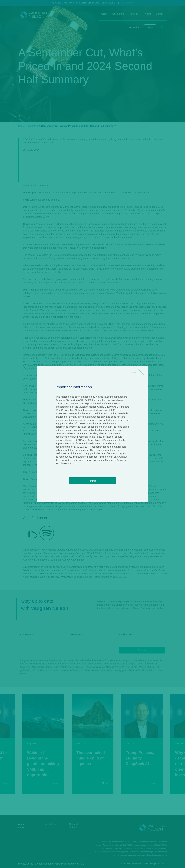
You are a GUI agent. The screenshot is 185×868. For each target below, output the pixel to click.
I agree (92, 481)
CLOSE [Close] (134, 372)
